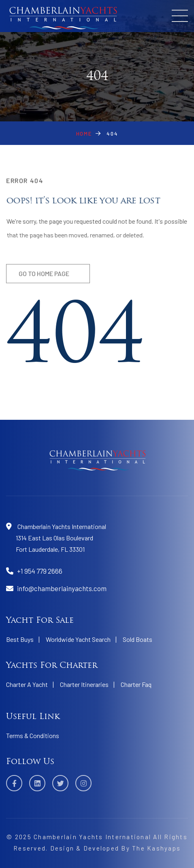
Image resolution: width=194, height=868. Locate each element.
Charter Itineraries (84, 684)
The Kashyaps (156, 848)
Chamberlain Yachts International (92, 837)
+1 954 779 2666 (40, 571)
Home (84, 134)
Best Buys (20, 639)
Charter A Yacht (27, 684)
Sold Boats (138, 639)
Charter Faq (136, 684)
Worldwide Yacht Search (78, 639)
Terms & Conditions (33, 735)
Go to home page (44, 276)
